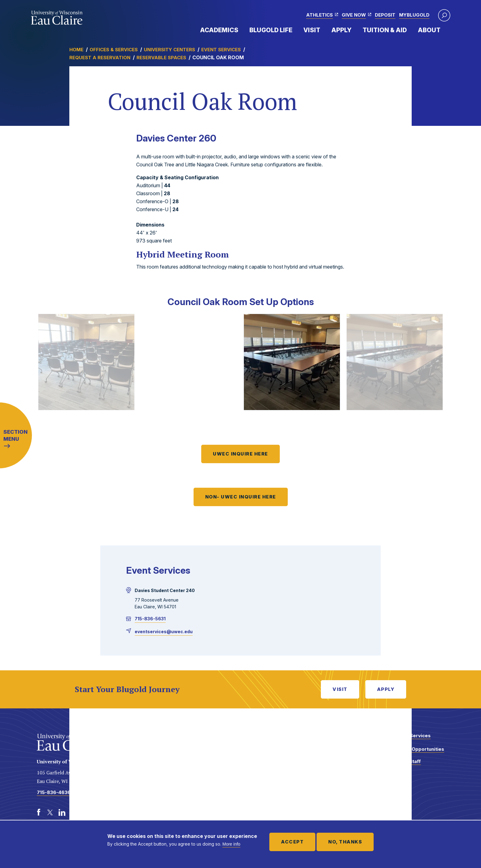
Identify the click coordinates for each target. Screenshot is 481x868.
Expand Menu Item (241, 30)
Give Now (354, 15)
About (429, 30)
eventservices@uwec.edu (164, 632)
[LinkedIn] (62, 812)
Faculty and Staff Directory (401, 764)
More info (231, 844)
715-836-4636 (54, 792)
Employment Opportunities (413, 749)
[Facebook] (39, 812)
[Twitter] (50, 812)
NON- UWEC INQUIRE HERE (241, 497)
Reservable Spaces (161, 58)
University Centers (169, 50)
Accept (292, 842)
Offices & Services (114, 50)
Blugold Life (271, 30)
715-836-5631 (150, 619)
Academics (219, 30)
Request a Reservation (100, 58)
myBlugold (414, 15)
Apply (341, 30)
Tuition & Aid (385, 30)
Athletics (319, 15)
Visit (312, 30)
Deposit (385, 15)
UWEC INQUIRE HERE (240, 454)
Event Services (221, 50)
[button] (444, 15)
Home (76, 50)
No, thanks (345, 842)
